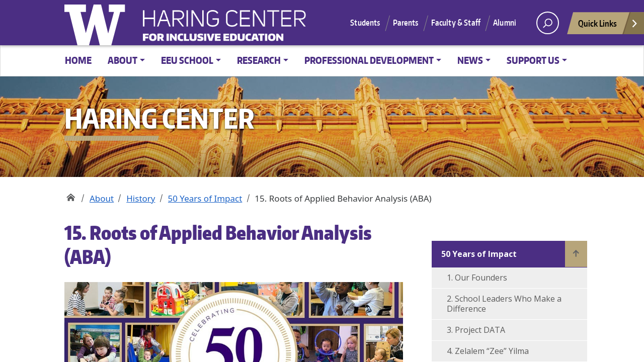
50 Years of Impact (205, 198)
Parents (406, 23)
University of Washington (97, 23)
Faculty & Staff (456, 23)
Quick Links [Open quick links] (608, 26)
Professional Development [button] (369, 60)
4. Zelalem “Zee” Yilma (488, 351)
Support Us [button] (533, 60)
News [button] (470, 60)
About (102, 198)
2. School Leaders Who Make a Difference (504, 304)
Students (365, 23)
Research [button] (259, 60)
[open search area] (548, 23)
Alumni (505, 23)
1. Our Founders (477, 278)
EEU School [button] (187, 60)
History (141, 198)
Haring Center (306, 28)
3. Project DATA (476, 330)
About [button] (123, 60)
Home (78, 60)
